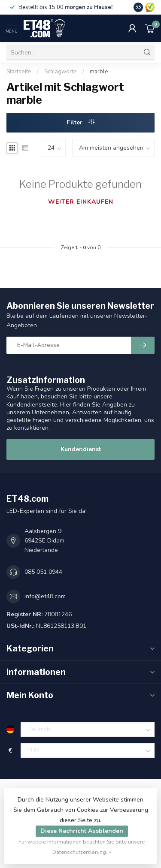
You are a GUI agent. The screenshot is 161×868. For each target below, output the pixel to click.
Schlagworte (61, 72)
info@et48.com (45, 596)
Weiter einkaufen (81, 202)
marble (99, 72)
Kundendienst (81, 449)
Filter (80, 122)
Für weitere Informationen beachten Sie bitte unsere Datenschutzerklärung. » (82, 847)
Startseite (19, 72)
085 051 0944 (43, 572)
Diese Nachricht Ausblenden (82, 831)
